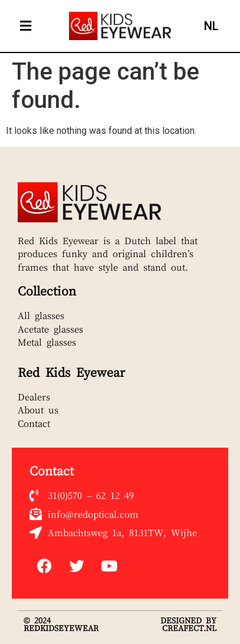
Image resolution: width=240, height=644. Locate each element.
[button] (26, 26)
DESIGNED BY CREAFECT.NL (188, 624)
